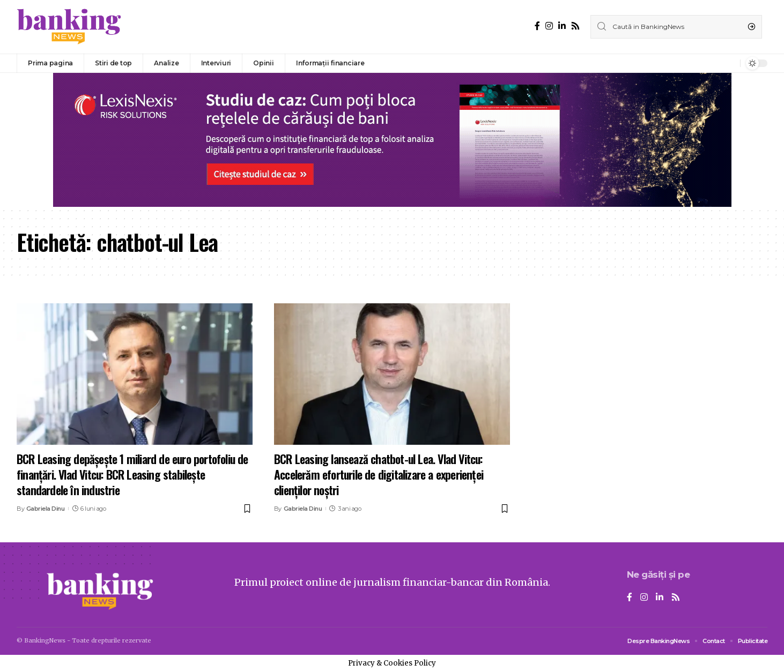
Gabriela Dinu (46, 509)
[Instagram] (549, 26)
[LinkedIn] (562, 26)
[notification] (729, 63)
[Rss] (575, 26)
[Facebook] (537, 26)
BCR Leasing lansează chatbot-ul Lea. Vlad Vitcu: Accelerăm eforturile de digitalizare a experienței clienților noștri (379, 474)
